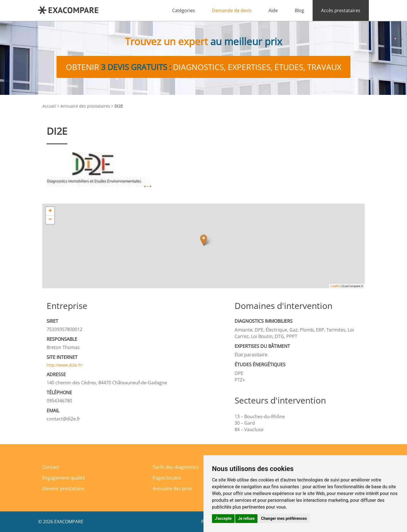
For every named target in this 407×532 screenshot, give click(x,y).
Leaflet (335, 286)
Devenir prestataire (63, 489)
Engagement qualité (64, 478)
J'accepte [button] (223, 518)
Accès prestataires (341, 10)
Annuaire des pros (172, 489)
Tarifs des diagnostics (176, 467)
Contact (51, 467)
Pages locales (167, 478)
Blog (299, 10)
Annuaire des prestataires (85, 106)
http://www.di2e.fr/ (65, 365)
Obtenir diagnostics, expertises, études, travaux (204, 67)
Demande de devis (232, 10)
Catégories (184, 10)
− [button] (50, 220)
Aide (273, 10)
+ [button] (50, 211)
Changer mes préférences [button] (284, 518)
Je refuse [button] (246, 518)
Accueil (49, 106)
